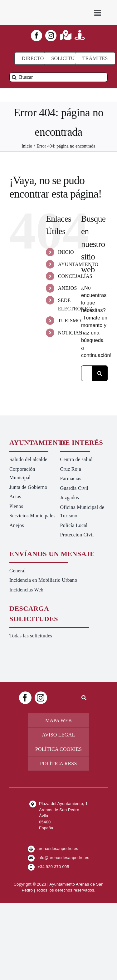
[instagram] (51, 36)
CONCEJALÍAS (75, 276)
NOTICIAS (70, 333)
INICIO (66, 252)
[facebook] (37, 36)
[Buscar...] (87, 373)
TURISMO (70, 321)
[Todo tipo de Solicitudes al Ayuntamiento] (68, 58)
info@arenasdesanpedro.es (63, 858)
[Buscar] (58, 77)
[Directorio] (37, 58)
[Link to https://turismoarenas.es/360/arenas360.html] (80, 35)
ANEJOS (68, 288)
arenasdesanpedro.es (58, 849)
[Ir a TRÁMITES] (95, 58)
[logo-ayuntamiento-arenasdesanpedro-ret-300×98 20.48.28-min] (34, 6)
